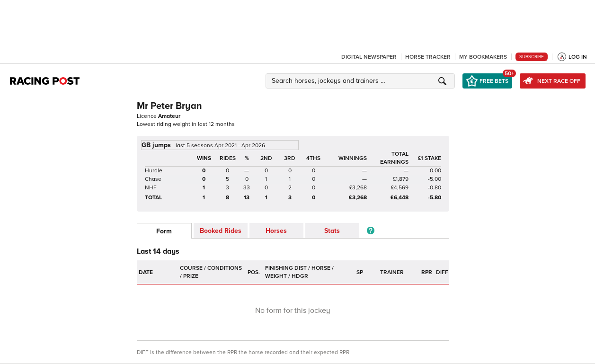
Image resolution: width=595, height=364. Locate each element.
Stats (332, 231)
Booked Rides (221, 231)
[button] (362, 81)
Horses (276, 231)
